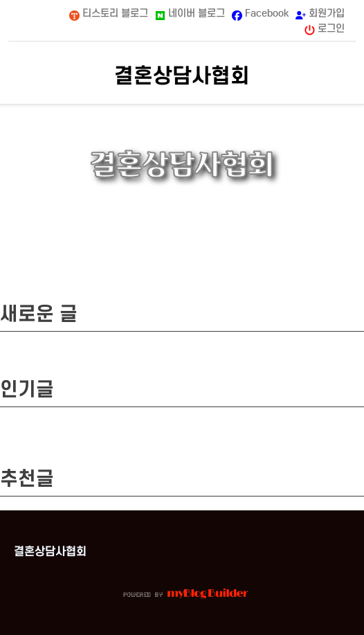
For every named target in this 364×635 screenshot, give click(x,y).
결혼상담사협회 (182, 75)
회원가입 (320, 13)
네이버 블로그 (190, 14)
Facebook (260, 14)
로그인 (325, 29)
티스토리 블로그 (109, 14)
